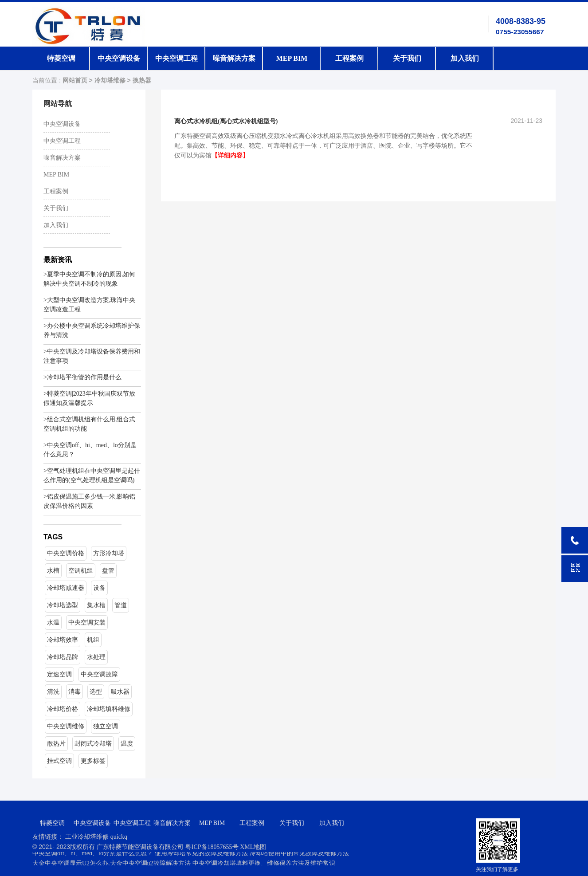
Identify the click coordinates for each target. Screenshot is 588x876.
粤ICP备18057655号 (213, 847)
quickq (119, 837)
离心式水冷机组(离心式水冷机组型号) (226, 121)
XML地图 (253, 847)
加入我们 (465, 58)
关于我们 (407, 58)
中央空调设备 (119, 58)
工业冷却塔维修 (87, 837)
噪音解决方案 (234, 58)
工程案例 (349, 58)
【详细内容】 (230, 155)
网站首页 (75, 81)
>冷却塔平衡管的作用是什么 (82, 377)
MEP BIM (292, 58)
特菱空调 (61, 58)
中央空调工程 (176, 58)
